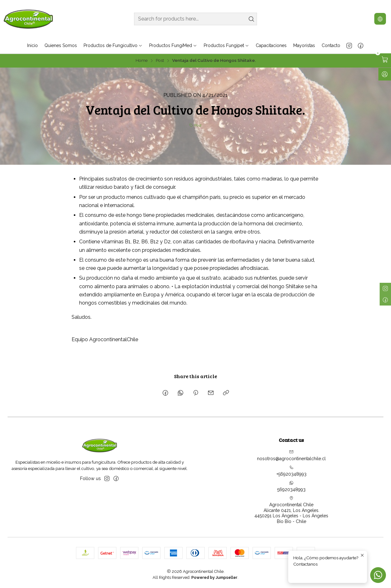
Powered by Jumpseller (214, 577)
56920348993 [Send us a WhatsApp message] (291, 486)
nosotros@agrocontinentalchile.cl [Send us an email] (291, 455)
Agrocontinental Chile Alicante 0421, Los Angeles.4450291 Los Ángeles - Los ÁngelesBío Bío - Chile (291, 510)
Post (160, 61)
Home (142, 61)
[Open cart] (385, 60)
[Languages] (380, 19)
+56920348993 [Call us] (292, 471)
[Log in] (385, 74)
